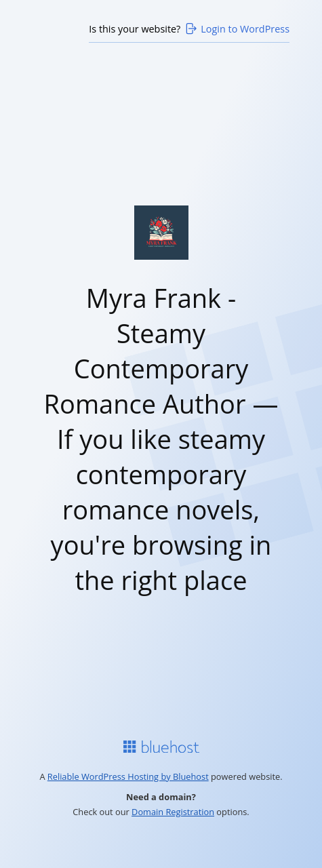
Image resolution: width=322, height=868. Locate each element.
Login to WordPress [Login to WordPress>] (237, 28)
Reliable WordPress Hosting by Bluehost (128, 776)
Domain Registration (173, 812)
